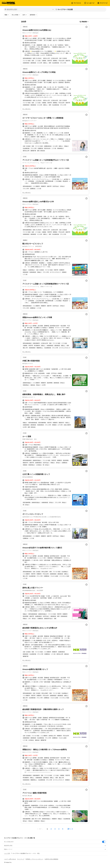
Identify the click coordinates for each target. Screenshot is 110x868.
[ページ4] (59, 829)
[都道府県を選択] (29, 9)
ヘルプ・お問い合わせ (10, 859)
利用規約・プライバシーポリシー (34, 859)
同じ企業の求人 (27, 109)
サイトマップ (21, 859)
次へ (69, 829)
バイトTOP (7, 853)
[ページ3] (55, 829)
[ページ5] (63, 829)
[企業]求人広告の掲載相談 (51, 859)
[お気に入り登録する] (86, 27)
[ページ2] (51, 829)
